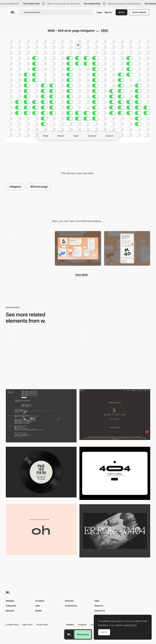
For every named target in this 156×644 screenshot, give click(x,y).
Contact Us (100, 611)
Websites (10, 601)
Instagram (82, 625)
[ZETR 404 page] (41, 416)
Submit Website (139, 12)
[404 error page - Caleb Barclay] (41, 530)
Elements (10, 611)
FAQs (97, 601)
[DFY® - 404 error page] (115, 414)
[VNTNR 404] (115, 531)
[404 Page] (115, 473)
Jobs (37, 606)
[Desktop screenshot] (78, 248)
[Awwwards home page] (69, 634)
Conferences (71, 606)
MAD (105, 31)
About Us (99, 606)
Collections (11, 606)
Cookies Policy (12, 625)
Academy (40, 601)
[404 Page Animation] (41, 358)
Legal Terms (27, 625)
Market (39, 611)
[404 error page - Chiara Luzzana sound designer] (41, 472)
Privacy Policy (42, 625)
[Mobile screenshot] (127, 248)
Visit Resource (83, 634)
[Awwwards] (13, 12)
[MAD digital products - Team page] (29, 248)
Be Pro (121, 12)
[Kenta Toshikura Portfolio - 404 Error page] (115, 357)
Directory (69, 601)
